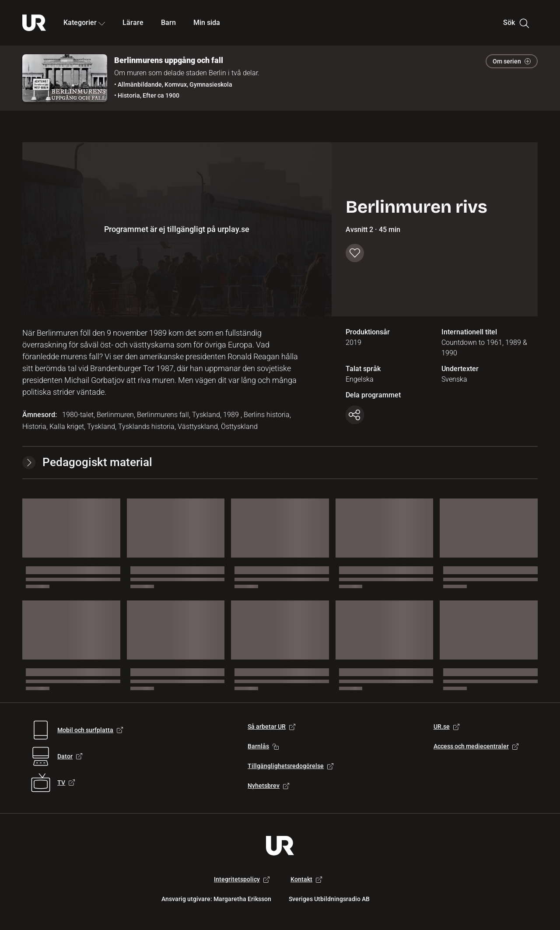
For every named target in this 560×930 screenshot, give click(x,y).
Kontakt (306, 879)
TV (66, 783)
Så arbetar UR (271, 726)
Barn (168, 23)
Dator (70, 756)
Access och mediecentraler (476, 746)
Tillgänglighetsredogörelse (290, 766)
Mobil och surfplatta (90, 730)
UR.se (446, 726)
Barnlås (263, 746)
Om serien (512, 61)
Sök (516, 23)
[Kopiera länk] (355, 415)
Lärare (133, 23)
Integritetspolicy (242, 879)
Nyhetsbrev (268, 786)
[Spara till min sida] (355, 253)
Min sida (207, 23)
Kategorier (84, 23)
